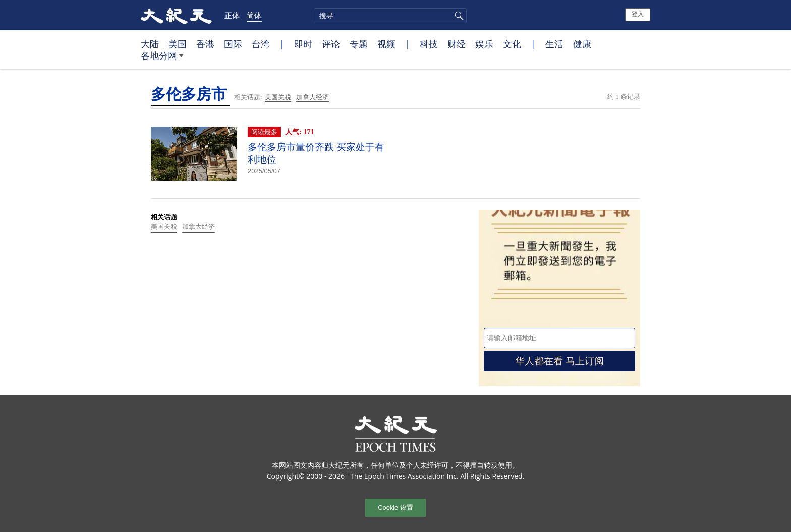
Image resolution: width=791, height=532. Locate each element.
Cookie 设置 (395, 508)
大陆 (150, 44)
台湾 (261, 44)
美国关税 (278, 97)
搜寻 (458, 16)
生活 (554, 44)
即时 (303, 44)
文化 (512, 44)
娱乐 (484, 44)
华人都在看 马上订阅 (559, 361)
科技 (429, 44)
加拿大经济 (313, 97)
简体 (254, 15)
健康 (582, 44)
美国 (178, 44)
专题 (359, 44)
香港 (205, 44)
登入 (638, 14)
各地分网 (162, 60)
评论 (331, 44)
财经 (457, 44)
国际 (233, 44)
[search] (390, 16)
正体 (232, 15)
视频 (386, 44)
